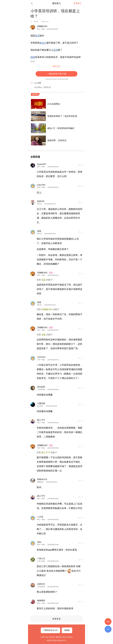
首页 (108, 622)
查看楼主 (78, 3)
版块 (108, 629)
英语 (56, 50)
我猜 (33, 57)
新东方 (43, 43)
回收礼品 (47, 87)
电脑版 (67, 630)
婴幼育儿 (57, 3)
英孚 (37, 36)
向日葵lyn (38, 87)
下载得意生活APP (50, 630)
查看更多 (57, 619)
